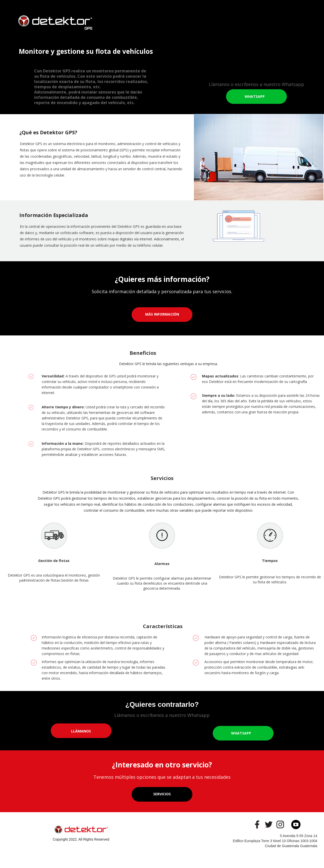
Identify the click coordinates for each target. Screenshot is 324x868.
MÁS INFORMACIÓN (162, 314)
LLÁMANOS (81, 731)
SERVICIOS (162, 794)
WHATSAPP (255, 96)
